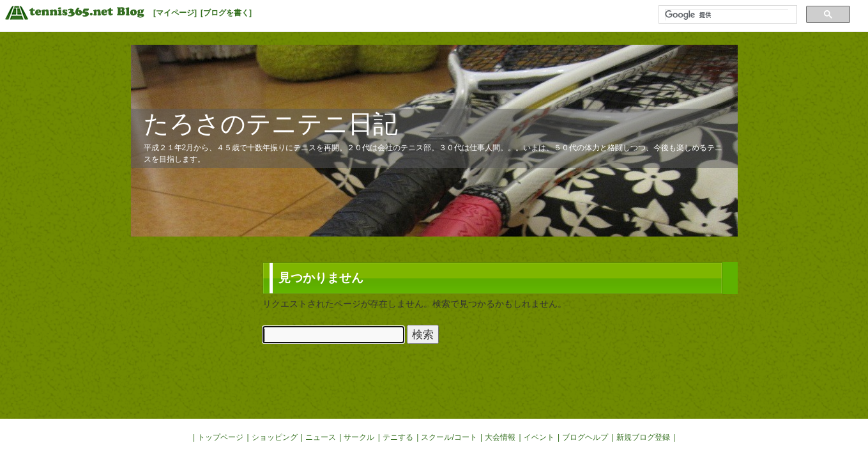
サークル (359, 437)
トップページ (220, 437)
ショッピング (275, 437)
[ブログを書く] (226, 13)
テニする (398, 437)
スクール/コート (449, 437)
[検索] (727, 15)
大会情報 (500, 437)
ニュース (321, 437)
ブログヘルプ (585, 437)
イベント (539, 437)
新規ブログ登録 (643, 437)
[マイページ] (175, 13)
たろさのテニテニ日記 (271, 124)
